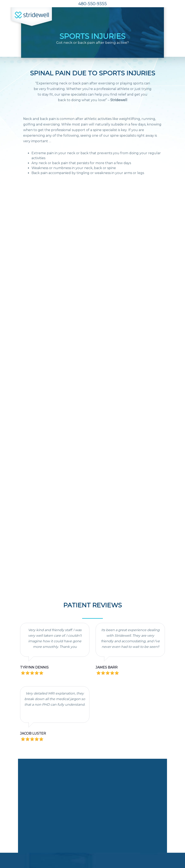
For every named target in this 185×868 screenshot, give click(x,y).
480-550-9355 (92, 4)
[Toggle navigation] (171, 18)
